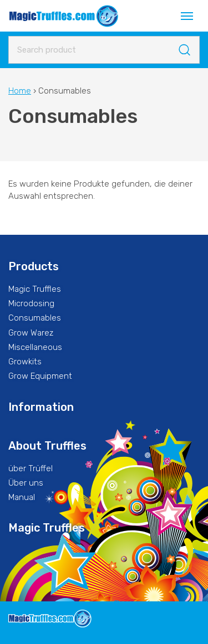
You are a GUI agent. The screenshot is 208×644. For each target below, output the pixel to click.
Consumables (35, 318)
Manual (22, 497)
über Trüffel (31, 468)
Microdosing (31, 303)
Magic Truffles (35, 289)
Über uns (26, 483)
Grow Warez (31, 333)
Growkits (25, 362)
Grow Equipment (40, 376)
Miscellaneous (35, 347)
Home (20, 91)
